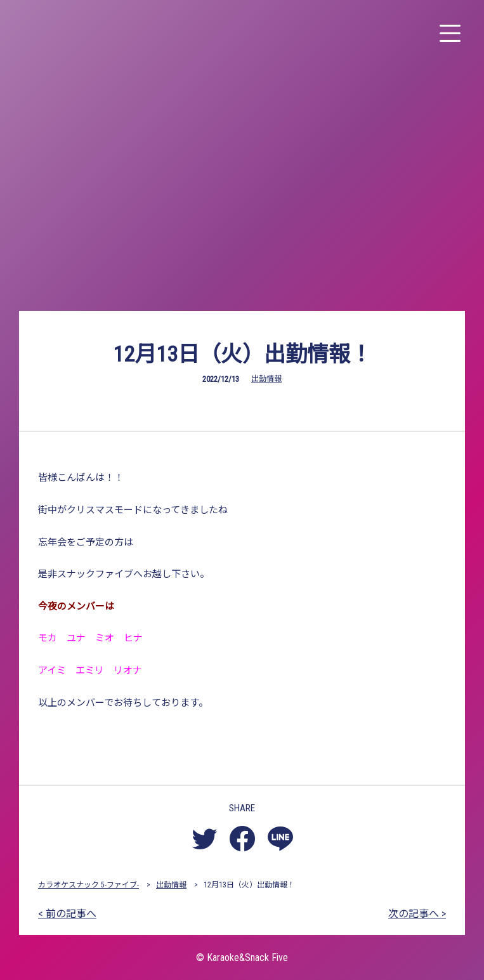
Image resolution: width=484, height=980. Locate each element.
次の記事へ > (417, 914)
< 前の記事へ (67, 914)
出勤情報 (266, 379)
